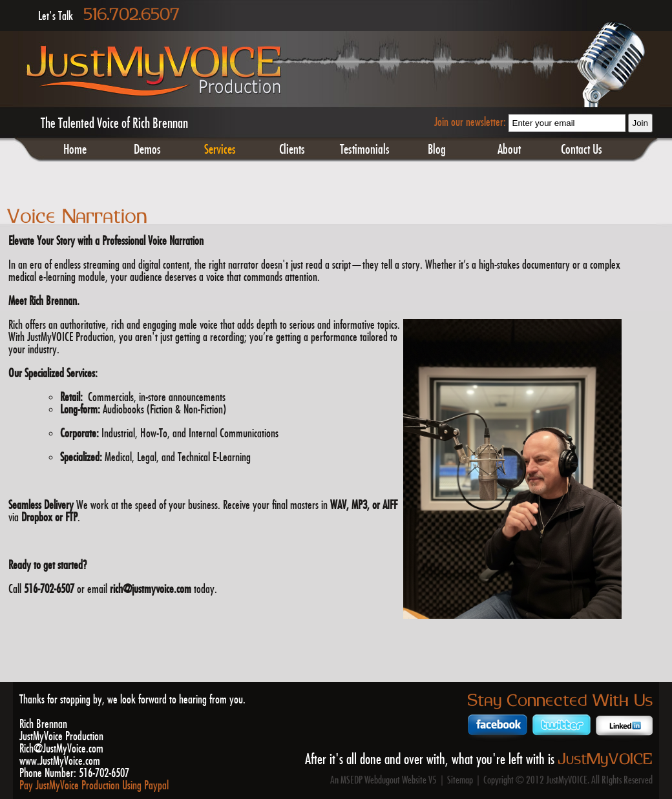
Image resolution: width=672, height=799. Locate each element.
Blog (437, 150)
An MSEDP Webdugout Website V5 (383, 781)
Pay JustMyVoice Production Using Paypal (94, 786)
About (509, 150)
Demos (147, 150)
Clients (292, 150)
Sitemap (460, 781)
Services (220, 150)
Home (75, 150)
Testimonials (365, 150)
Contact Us (582, 150)
